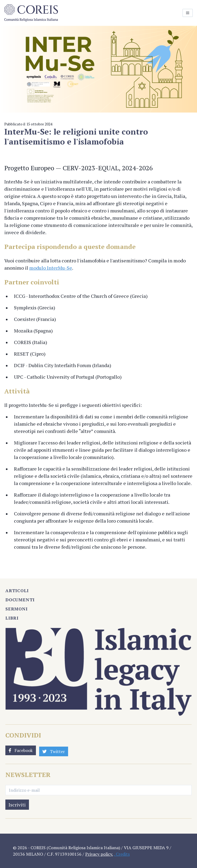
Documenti (20, 600)
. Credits (122, 854)
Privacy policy (99, 854)
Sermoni (16, 609)
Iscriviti (17, 805)
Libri (12, 618)
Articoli (17, 591)
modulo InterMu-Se (51, 268)
